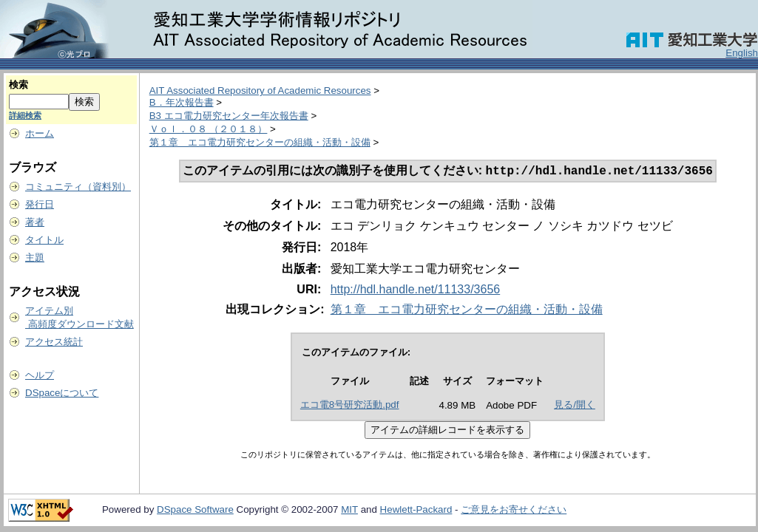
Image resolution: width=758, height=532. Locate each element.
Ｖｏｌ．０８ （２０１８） (209, 129)
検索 (18, 85)
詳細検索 (25, 115)
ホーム (40, 133)
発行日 (40, 204)
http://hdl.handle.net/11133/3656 (416, 291)
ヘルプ (40, 375)
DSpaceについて (62, 393)
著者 (35, 222)
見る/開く (575, 406)
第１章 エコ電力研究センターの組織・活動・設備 (260, 142)
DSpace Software (195, 511)
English (742, 53)
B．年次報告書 (182, 102)
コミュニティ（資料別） (78, 187)
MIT (349, 511)
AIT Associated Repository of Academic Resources (260, 91)
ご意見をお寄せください (514, 511)
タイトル (44, 240)
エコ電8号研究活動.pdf (350, 406)
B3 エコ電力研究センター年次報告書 (229, 116)
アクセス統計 (54, 342)
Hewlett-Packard (416, 511)
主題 (35, 258)
